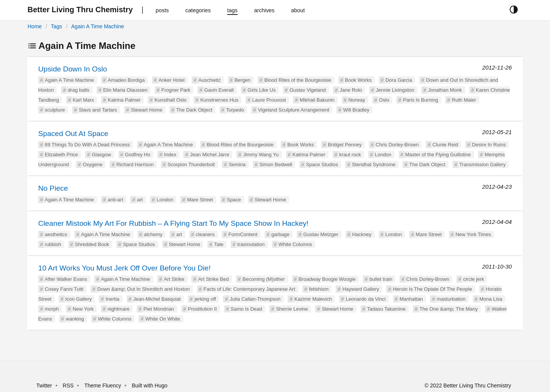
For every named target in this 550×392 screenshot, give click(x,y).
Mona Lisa (491, 299)
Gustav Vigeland (308, 90)
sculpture (55, 110)
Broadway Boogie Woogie (327, 279)
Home (35, 26)
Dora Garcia (399, 80)
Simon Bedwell (276, 164)
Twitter (44, 386)
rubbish (53, 244)
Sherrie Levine (292, 309)
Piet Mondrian (159, 309)
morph (52, 309)
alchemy (153, 234)
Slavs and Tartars (98, 110)
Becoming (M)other (264, 279)
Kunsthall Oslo (170, 100)
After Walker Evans (66, 279)
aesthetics (56, 234)
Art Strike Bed (214, 279)
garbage (280, 234)
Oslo (384, 100)
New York (83, 309)
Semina (237, 164)
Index (170, 155)
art (140, 200)
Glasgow (101, 155)
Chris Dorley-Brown (397, 145)
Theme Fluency (104, 386)
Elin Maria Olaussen (125, 90)
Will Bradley (356, 110)
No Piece (53, 188)
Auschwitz (209, 80)
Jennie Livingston (395, 90)
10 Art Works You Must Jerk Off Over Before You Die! (124, 268)
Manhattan (411, 299)
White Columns (295, 244)
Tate (219, 244)
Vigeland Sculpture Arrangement (294, 110)
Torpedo (235, 110)
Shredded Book (92, 244)
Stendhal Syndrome (374, 164)
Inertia (112, 299)
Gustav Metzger (321, 234)
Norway (357, 100)
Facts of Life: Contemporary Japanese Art (249, 289)
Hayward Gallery (361, 289)
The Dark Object (194, 110)
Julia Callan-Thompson (255, 299)
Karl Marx (83, 100)
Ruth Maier (464, 100)
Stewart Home (147, 110)
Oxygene (92, 164)
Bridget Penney (345, 145)
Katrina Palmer (124, 100)
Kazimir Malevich (313, 299)
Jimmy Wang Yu (261, 155)
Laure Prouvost (269, 100)
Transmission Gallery (482, 164)
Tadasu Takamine (386, 309)
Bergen (243, 80)
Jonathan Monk (445, 90)
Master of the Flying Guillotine (438, 155)
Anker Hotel (171, 80)
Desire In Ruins (489, 145)
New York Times (473, 234)
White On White (163, 319)
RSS (68, 386)
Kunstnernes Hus (219, 100)
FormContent (243, 234)
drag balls (78, 90)
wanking (75, 319)
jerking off (205, 299)
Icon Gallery (78, 299)
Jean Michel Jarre (210, 155)
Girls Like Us (262, 90)
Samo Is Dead (246, 309)
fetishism (319, 289)
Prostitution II (202, 309)
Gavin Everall (219, 90)
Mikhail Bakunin (317, 100)
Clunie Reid (445, 145)
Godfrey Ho (137, 155)
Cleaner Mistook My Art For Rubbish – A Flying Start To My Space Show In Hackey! (173, 223)
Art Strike (174, 279)
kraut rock (350, 155)
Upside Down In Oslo (73, 69)
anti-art (115, 200)
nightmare (118, 309)
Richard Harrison (135, 164)
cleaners (205, 234)
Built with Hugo (150, 386)
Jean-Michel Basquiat (157, 299)
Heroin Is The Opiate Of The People (433, 289)
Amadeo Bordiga (126, 80)
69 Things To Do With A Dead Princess (87, 145)
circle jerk (473, 279)
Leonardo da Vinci (366, 299)
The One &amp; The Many (449, 309)
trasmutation (251, 244)
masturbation (451, 299)
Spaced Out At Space (73, 134)
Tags (57, 26)
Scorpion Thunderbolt (191, 164)
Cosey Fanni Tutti (64, 289)
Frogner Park (176, 90)
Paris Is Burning (421, 100)
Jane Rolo (351, 90)
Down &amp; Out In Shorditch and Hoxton (144, 289)
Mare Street (200, 200)
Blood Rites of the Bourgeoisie (298, 80)
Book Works (358, 80)
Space (234, 200)
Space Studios (322, 164)
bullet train (381, 279)
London (383, 155)
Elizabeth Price (61, 155)
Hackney (362, 234)
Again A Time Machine (98, 26)
